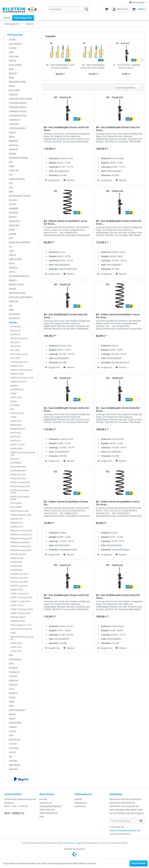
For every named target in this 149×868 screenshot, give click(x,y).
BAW (11, 69)
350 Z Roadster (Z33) (19, 354)
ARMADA (14, 386)
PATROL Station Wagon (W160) (20, 492)
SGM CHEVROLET (17, 710)
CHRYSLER (14, 124)
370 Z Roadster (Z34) (19, 362)
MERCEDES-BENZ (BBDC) (21, 297)
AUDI (11, 52)
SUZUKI (12, 731)
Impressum (80, 806)
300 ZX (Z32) (15, 346)
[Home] (7, 18)
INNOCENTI (14, 221)
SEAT (11, 706)
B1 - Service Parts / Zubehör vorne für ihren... (127, 66)
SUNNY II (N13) (17, 590)
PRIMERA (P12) (17, 527)
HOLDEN (13, 200)
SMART (12, 719)
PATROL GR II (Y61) (18, 478)
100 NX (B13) (16, 327)
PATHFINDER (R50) (18, 467)
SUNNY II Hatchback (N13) (21, 597)
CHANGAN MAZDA (18, 103)
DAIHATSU (14, 145)
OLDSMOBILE (15, 659)
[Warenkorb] (139, 9)
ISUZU (12, 230)
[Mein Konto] (120, 9)
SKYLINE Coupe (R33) (19, 578)
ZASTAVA (13, 769)
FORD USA (14, 170)
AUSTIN (13, 61)
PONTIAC (13, 676)
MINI (11, 310)
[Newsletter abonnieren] (141, 821)
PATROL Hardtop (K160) (20, 482)
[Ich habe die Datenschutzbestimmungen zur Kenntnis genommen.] (111, 827)
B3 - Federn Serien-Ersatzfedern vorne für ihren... (65, 222)
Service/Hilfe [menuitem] (137, 2)
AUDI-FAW (14, 56)
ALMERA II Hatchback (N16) (22, 378)
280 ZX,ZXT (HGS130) (19, 338)
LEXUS (12, 263)
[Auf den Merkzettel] (69, 180)
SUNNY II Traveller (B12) (20, 601)
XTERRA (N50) (16, 643)
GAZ (11, 183)
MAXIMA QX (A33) (18, 429)
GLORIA (14, 401)
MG (11, 306)
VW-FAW (13, 761)
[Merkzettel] (107, 9)
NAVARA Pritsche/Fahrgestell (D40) (22, 454)
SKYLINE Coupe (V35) (19, 586)
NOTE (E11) (15, 459)
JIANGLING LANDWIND (20, 242)
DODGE (12, 154)
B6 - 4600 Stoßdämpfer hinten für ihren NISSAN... (93, 66)
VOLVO (12, 752)
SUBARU (13, 727)
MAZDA (12, 289)
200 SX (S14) (15, 334)
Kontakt (43, 799)
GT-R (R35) (15, 405)
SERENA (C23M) (17, 558)
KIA (10, 246)
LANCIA (12, 255)
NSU (11, 655)
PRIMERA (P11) (17, 523)
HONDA (13, 204)
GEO (11, 187)
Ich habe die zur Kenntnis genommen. (125, 830)
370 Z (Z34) (15, 358)
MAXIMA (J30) (16, 425)
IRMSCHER (14, 225)
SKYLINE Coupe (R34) (19, 582)
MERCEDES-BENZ (17, 293)
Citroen (12, 132)
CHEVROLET (15, 120)
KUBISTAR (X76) (17, 413)
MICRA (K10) (16, 433)
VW (10, 757)
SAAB (11, 702)
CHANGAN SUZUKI (18, 107)
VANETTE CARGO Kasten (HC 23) (22, 638)
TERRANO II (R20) (18, 621)
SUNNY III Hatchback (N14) (22, 609)
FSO (11, 175)
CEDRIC (14, 393)
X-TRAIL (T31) (16, 651)
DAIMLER (13, 149)
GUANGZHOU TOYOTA (20, 196)
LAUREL (14, 417)
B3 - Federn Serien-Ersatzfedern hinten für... (66, 503)
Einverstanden (139, 863)
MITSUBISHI (15, 314)
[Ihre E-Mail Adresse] (124, 821)
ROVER (12, 697)
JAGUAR (13, 234)
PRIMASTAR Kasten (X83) (21, 515)
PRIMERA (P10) (17, 519)
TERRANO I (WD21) (18, 617)
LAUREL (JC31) (16, 421)
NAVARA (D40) (16, 448)
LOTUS (12, 272)
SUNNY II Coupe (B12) (19, 594)
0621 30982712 (14, 813)
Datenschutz (81, 803)
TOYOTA (13, 744)
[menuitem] (69, 9)
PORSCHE (14, 680)
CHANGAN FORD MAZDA (21, 99)
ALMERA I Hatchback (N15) (22, 370)
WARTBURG (14, 765)
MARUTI (13, 280)
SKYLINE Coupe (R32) (19, 574)
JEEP (11, 238)
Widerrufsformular (49, 813)
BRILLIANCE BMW (17, 82)
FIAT (11, 162)
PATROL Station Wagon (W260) (20, 498)
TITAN (13, 633)
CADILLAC (14, 94)
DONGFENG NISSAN (19, 158)
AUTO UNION (15, 65)
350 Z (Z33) (15, 350)
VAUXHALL (14, 748)
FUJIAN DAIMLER (17, 179)
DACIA (12, 137)
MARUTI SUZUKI (17, 285)
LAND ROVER (15, 259)
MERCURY (14, 301)
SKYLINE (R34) (16, 570)
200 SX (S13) (15, 331)
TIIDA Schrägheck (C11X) (21, 625)
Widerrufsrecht (47, 810)
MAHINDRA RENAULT (19, 276)
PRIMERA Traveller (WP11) (21, 550)
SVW (11, 735)
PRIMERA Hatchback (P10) (21, 531)
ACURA (12, 40)
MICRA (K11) (16, 437)
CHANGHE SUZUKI (18, 116)
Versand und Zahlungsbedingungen (50, 804)
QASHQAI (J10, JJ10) (18, 554)
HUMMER (13, 208)
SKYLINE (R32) (16, 562)
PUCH (12, 689)
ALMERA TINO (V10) (18, 382)
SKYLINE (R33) (16, 566)
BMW (11, 78)
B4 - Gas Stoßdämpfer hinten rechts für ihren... (66, 129)
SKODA (12, 714)
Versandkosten (67, 843)
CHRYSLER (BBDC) (17, 128)
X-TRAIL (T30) (16, 647)
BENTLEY (13, 73)
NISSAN (13, 323)
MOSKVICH (14, 318)
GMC (11, 192)
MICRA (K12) (16, 441)
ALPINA (12, 48)
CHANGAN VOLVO (18, 111)
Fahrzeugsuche (15, 35)
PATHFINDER (16, 463)
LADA (11, 251)
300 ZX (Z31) (15, 342)
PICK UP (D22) (16, 507)
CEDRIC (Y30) (16, 397)
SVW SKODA (15, 740)
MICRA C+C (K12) (17, 445)
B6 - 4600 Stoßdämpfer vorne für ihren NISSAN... (60, 66)
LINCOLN (13, 268)
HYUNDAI (13, 213)
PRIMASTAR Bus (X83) (19, 511)
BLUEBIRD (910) (17, 390)
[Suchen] (86, 9)
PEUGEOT (14, 668)
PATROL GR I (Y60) (18, 475)
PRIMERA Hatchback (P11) (21, 535)
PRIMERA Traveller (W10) (21, 546)
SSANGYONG (15, 723)
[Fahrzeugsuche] (23, 18)
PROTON (13, 685)
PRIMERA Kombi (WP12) (20, 542)
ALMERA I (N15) (17, 366)
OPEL (11, 664)
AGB (41, 817)
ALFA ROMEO (15, 44)
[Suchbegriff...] (69, 9)
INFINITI (13, 217)
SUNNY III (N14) (17, 605)
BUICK (12, 86)
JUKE (12, 409)
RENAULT (13, 693)
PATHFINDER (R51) (18, 471)
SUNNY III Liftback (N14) (20, 613)
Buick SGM (14, 90)
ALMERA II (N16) (17, 374)
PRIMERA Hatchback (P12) (21, 538)
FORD (12, 166)
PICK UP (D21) (16, 503)
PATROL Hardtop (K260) (20, 486)
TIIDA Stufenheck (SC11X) (21, 629)
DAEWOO (13, 141)
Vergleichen (53, 180)
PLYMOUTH (14, 672)
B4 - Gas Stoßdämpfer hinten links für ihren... (118, 129)
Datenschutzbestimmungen (123, 830)
